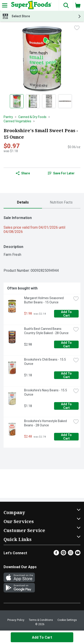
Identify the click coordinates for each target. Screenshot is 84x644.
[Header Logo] (30, 5)
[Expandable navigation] (5, 5)
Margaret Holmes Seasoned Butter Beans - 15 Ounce (44, 300)
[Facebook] (56, 554)
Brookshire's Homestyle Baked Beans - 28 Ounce (46, 423)
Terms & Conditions (41, 620)
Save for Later (61, 173)
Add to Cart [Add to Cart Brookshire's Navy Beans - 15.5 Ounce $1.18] (67, 406)
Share (23, 173)
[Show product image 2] (33, 101)
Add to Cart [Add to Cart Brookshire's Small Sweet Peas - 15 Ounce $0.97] (42, 637)
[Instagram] (71, 554)
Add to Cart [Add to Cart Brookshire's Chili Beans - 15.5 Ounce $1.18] (67, 375)
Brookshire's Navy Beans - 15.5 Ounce (46, 392)
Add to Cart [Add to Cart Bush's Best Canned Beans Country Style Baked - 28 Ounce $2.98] (67, 344)
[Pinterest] (63, 554)
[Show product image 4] (65, 101)
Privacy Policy (16, 620)
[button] (66, 5)
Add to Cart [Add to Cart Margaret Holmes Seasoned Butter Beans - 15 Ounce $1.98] (67, 314)
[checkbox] (77, 28)
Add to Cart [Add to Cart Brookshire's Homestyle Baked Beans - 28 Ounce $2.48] (67, 437)
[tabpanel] (42, 330)
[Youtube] (78, 554)
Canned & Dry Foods (32, 117)
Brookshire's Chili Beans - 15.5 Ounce (45, 362)
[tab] (23, 203)
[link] (61, 173)
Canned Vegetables (17, 121)
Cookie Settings (67, 620)
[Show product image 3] (49, 101)
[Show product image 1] (17, 101)
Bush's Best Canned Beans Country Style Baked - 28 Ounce (46, 331)
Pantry (8, 117)
